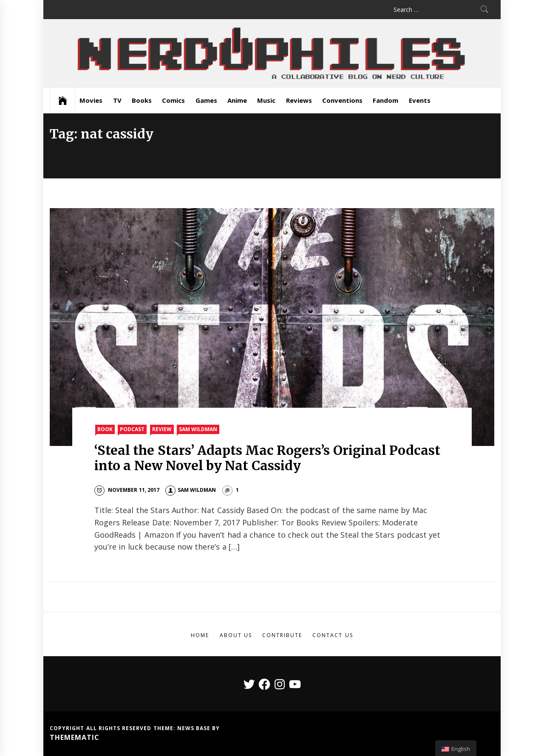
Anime (237, 100)
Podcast (132, 429)
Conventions (342, 100)
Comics (173, 100)
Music (266, 100)
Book (105, 429)
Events (420, 100)
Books (142, 100)
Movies (91, 100)
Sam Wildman (198, 429)
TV (117, 100)
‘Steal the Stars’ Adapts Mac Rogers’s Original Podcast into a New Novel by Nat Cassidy (267, 458)
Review (162, 429)
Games (206, 100)
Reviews (299, 100)
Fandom (385, 100)
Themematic (75, 737)
